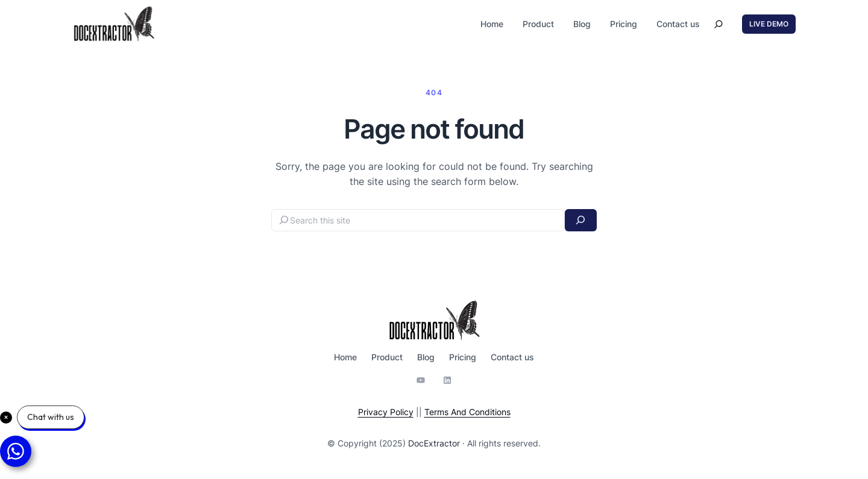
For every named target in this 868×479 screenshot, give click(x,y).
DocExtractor (434, 443)
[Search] (581, 220)
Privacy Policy (386, 412)
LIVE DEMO (769, 24)
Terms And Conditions (467, 412)
